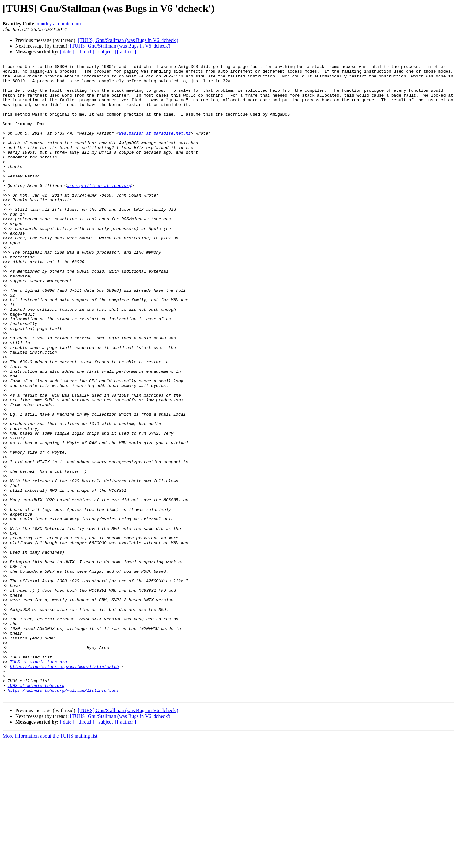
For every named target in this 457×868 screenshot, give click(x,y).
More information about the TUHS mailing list (50, 862)
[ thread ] (85, 52)
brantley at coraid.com (58, 24)
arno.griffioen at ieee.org (99, 210)
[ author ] (127, 52)
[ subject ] (106, 52)
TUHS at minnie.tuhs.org (38, 782)
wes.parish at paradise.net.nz (155, 147)
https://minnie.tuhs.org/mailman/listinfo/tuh (64, 787)
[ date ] (67, 52)
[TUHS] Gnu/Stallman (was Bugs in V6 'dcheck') (128, 40)
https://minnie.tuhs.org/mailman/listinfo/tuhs (63, 816)
